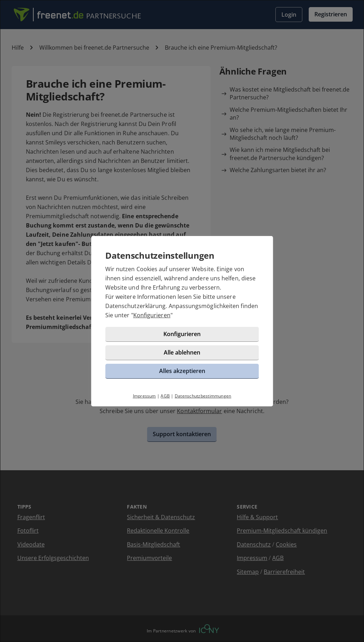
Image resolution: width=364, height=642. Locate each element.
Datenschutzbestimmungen (203, 396)
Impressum (144, 396)
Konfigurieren (152, 315)
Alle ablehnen (182, 352)
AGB (165, 396)
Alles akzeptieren (182, 371)
